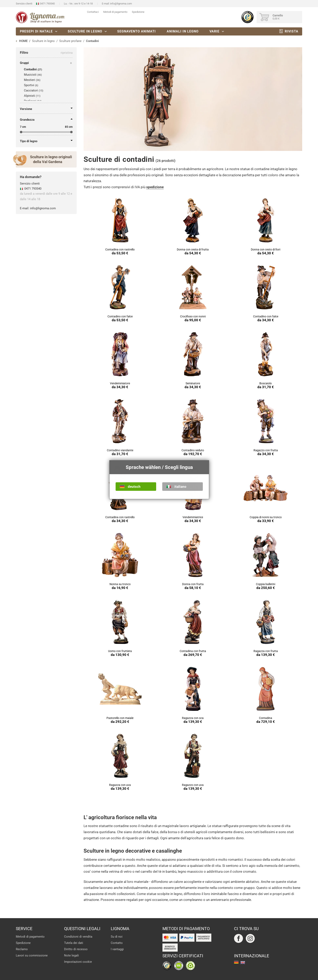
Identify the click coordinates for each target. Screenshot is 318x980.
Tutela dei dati (74, 943)
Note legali (71, 955)
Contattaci (93, 12)
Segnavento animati (136, 31)
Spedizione (138, 12)
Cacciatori (31, 90)
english (243, 963)
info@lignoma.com (121, 4)
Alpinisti (30, 96)
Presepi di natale (36, 31)
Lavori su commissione (32, 955)
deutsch (134, 487)
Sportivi (29, 85)
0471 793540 (47, 4)
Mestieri (30, 80)
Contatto (117, 943)
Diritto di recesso (76, 949)
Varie (214, 31)
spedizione (155, 187)
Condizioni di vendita (78, 937)
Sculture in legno (85, 31)
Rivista (292, 31)
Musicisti (30, 75)
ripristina (67, 53)
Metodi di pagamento (115, 12)
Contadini (30, 69)
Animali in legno (183, 31)
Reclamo (22, 949)
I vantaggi (117, 949)
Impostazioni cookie (78, 962)
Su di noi (117, 937)
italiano (180, 487)
